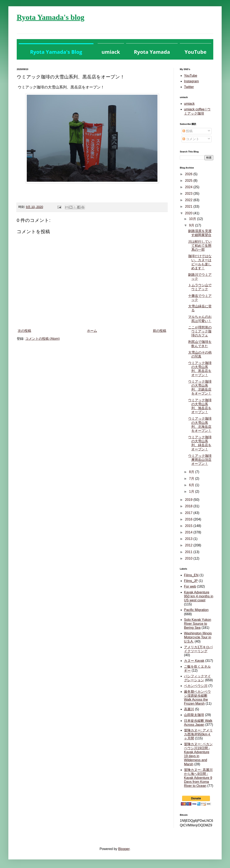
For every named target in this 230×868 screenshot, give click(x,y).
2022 (189, 200)
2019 (189, 500)
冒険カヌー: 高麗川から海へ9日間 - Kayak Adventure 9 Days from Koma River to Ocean (198, 778)
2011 (189, 552)
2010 (189, 558)
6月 (192, 485)
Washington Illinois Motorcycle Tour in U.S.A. (198, 637)
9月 (192, 225)
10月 (193, 219)
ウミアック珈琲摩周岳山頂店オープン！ (200, 460)
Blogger (124, 849)
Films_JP (191, 581)
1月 (192, 492)
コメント (191, 139)
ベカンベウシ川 (196, 686)
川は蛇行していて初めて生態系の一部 (200, 246)
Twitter (189, 87)
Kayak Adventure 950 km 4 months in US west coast (199, 596)
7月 (192, 479)
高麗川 (189, 709)
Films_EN (191, 575)
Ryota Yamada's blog (50, 17)
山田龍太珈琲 (194, 715)
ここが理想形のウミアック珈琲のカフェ (200, 331)
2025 (189, 181)
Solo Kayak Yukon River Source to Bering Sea (198, 624)
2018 (189, 506)
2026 (189, 174)
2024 (189, 187)
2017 (189, 513)
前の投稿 (160, 331)
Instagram (191, 81)
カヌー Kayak (194, 661)
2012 (189, 545)
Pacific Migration (196, 610)
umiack (189, 104)
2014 (189, 532)
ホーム (92, 331)
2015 (189, 526)
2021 (189, 206)
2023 (189, 194)
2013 (189, 539)
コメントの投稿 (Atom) (42, 339)
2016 (189, 519)
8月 (192, 472)
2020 (189, 213)
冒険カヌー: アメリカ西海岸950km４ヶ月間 (198, 734)
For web (190, 586)
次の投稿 (24, 331)
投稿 (188, 131)
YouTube (191, 76)
